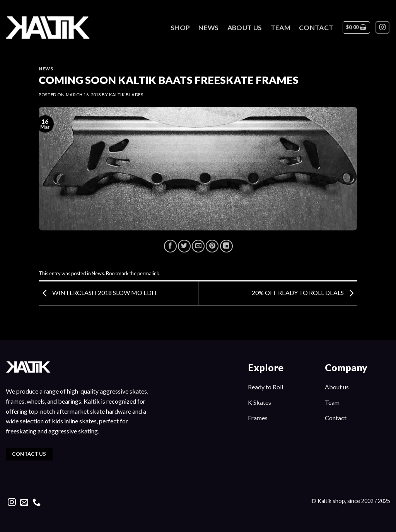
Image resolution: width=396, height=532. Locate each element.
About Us (245, 28)
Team (281, 28)
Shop (180, 28)
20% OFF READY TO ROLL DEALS (305, 292)
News (208, 28)
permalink (148, 273)
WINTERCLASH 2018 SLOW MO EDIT (98, 292)
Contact (316, 28)
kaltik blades (126, 95)
